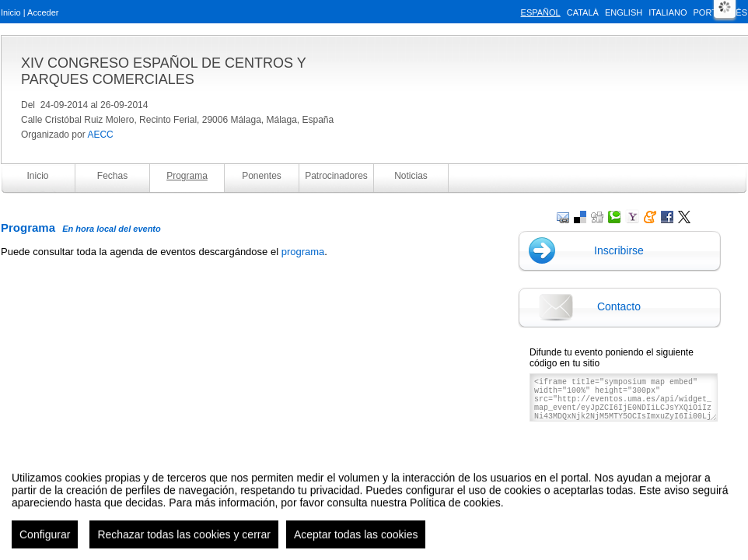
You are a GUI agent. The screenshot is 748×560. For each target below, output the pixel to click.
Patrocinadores (336, 176)
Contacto (619, 306)
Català (583, 12)
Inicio (11, 12)
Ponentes (262, 176)
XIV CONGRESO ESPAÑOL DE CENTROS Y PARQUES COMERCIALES (163, 71)
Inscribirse (619, 250)
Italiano (668, 12)
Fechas (112, 176)
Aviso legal (220, 474)
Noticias (411, 176)
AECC (100, 135)
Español (541, 12)
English (624, 12)
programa (303, 252)
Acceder (43, 12)
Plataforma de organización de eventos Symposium (382, 474)
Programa (187, 176)
